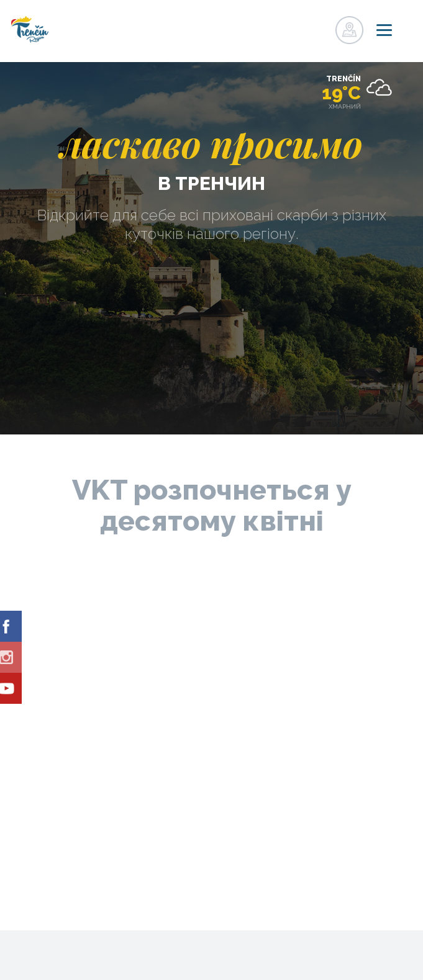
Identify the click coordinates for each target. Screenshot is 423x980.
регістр (295, 27)
